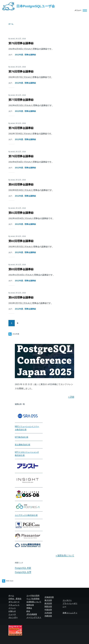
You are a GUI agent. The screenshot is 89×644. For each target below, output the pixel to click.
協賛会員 (30, 605)
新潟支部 (48, 603)
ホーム (11, 24)
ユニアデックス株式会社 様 (26, 515)
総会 (28, 611)
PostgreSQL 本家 (23, 568)
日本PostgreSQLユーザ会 (36, 6)
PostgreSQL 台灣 (23, 572)
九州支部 (48, 613)
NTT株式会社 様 (22, 437)
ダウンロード (14, 602)
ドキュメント (14, 605)
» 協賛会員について (65, 555)
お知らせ (12, 611)
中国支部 (48, 610)
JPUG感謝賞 (32, 614)
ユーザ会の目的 (33, 596)
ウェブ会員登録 (33, 599)
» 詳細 (71, 397)
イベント (12, 608)
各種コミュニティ (70, 613)
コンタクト (67, 600)
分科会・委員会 (15, 599)
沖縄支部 (48, 616)
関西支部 (48, 607)
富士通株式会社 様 (22, 445)
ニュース (12, 614)
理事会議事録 (30, 55)
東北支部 (48, 600)
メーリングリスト (34, 617)
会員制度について (34, 602)
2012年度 (19, 55)
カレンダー (13, 617)
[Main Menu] (80, 10)
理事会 (29, 608)
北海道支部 (49, 597)
